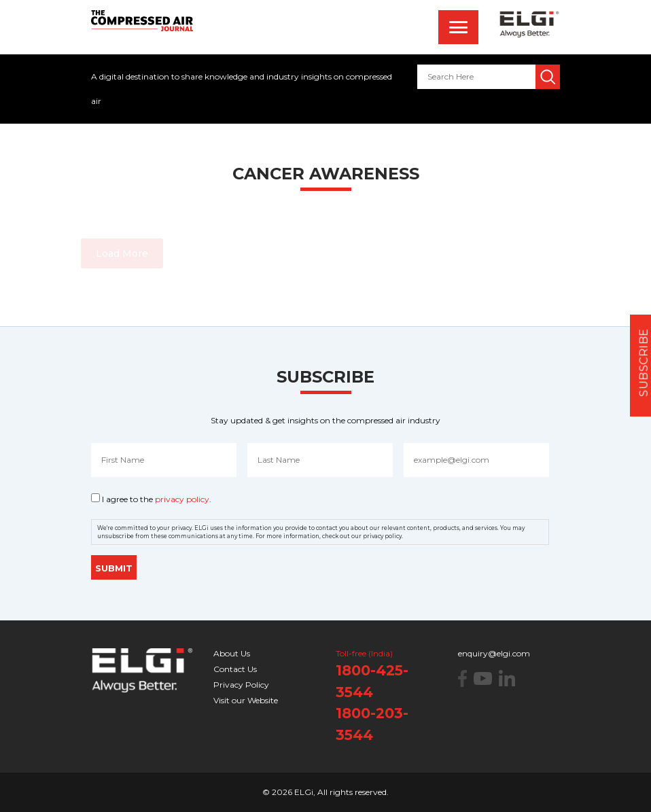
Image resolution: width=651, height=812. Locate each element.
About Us (232, 653)
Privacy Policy (241, 685)
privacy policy (182, 499)
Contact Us (235, 669)
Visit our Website (246, 700)
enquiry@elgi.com (494, 653)
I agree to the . (157, 499)
